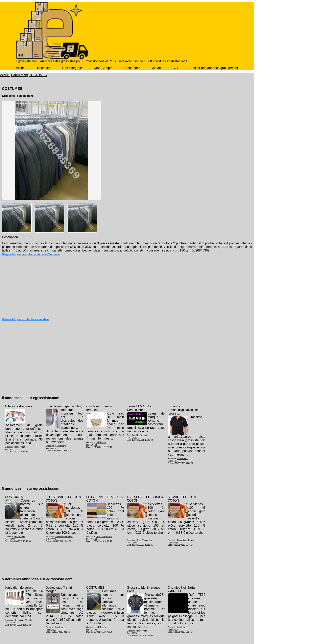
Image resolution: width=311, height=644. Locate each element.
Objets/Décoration (104, 537)
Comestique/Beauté (64, 537)
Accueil (21, 68)
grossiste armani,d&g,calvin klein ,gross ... (184, 410)
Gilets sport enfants (19, 406)
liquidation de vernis (19, 588)
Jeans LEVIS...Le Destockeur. (139, 408)
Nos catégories (73, 68)
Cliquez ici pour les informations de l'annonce (31, 254)
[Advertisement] (127, 288)
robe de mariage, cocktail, (64, 406)
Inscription (44, 68)
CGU (176, 68)
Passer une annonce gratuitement (214, 68)
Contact (156, 68)
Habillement (19, 75)
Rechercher (132, 68)
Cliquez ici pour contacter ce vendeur (25, 319)
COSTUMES (38, 75)
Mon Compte (104, 68)
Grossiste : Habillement (17, 96)
